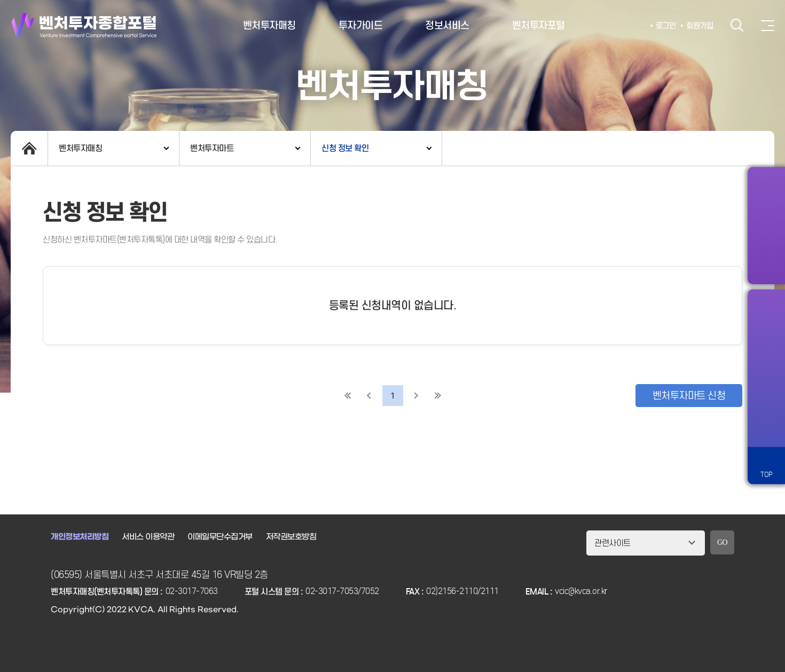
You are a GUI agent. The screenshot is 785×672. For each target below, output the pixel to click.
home (29, 148)
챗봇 (766, 390)
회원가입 (700, 26)
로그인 (666, 26)
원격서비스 (766, 428)
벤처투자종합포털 (84, 25)
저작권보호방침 (291, 537)
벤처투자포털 (539, 25)
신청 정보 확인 (345, 148)
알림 (766, 316)
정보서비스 (447, 25)
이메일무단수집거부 (220, 537)
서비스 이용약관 (148, 537)
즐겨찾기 (766, 353)
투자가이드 (361, 25)
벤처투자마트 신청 (689, 396)
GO (722, 542)
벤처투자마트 (212, 148)
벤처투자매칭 (269, 25)
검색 (737, 25)
